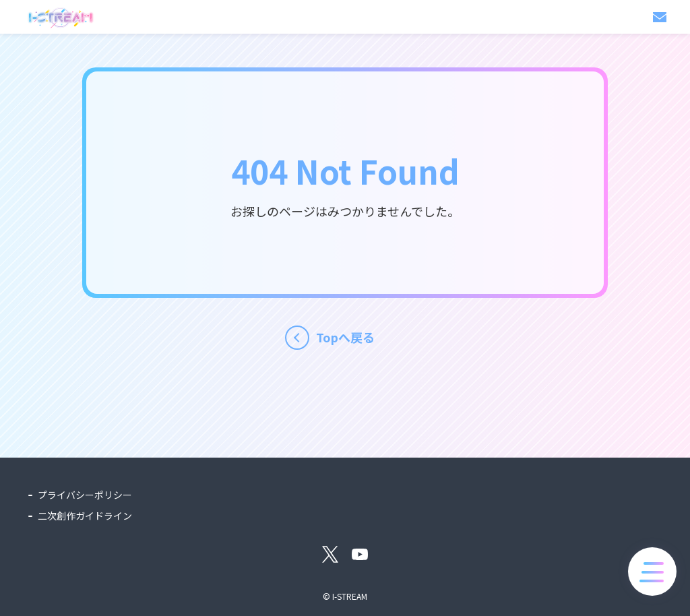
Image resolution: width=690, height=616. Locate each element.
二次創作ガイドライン (85, 516)
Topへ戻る (345, 337)
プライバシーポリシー (85, 495)
